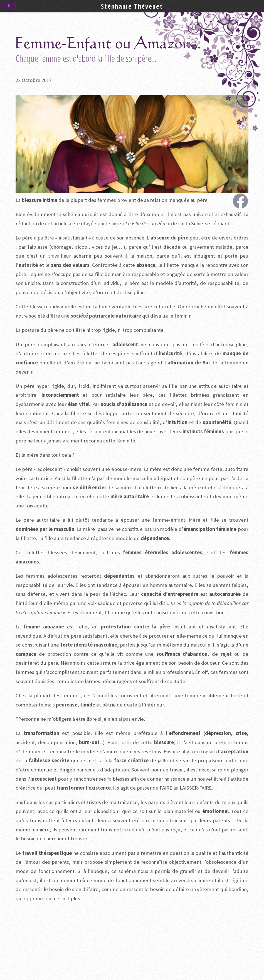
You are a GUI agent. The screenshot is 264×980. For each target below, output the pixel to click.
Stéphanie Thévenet (132, 6)
